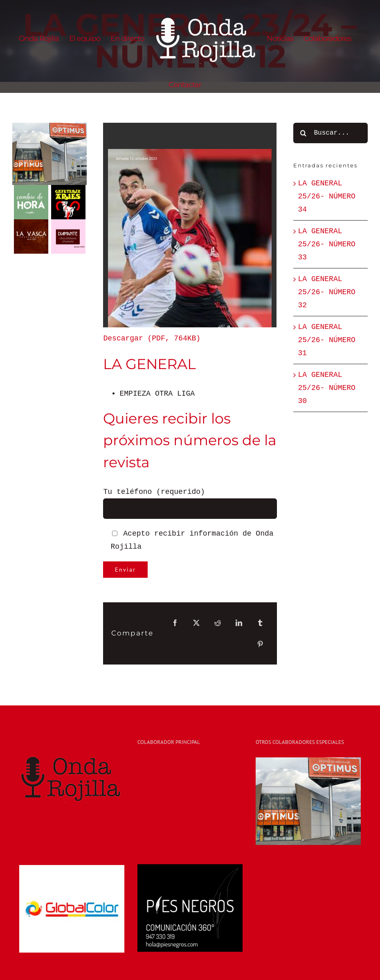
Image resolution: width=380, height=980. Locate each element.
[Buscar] (304, 133)
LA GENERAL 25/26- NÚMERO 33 (327, 244)
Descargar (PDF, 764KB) (152, 338)
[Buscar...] (331, 133)
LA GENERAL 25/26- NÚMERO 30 (327, 388)
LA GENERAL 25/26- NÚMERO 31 (327, 340)
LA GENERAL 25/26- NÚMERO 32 (327, 292)
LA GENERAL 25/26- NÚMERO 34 (327, 196)
